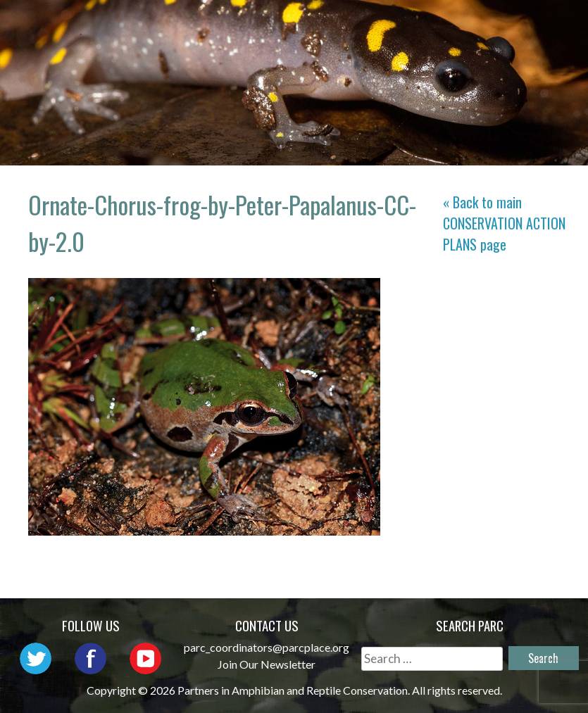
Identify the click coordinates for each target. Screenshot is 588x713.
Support (532, 45)
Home (262, 25)
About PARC (343, 25)
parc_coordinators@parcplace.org (267, 647)
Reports (452, 45)
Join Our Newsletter (267, 664)
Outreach (527, 25)
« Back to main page (504, 223)
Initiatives (284, 45)
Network (438, 25)
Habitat (374, 45)
